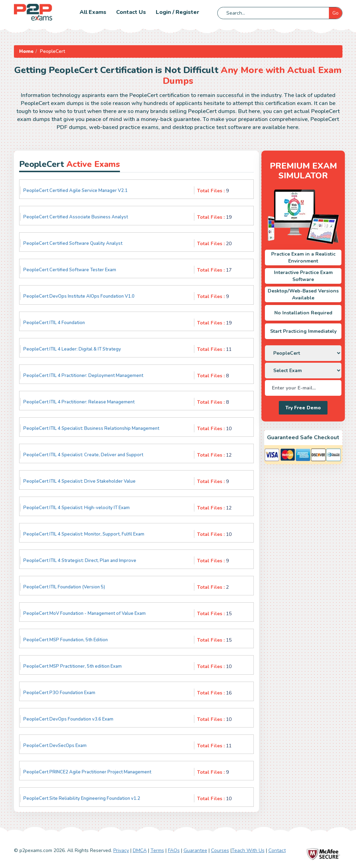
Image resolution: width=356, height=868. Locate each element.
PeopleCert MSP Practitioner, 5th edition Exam (72, 666)
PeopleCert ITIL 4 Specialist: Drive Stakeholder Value (79, 481)
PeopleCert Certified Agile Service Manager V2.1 (75, 191)
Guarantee (195, 850)
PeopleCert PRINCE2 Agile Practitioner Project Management (87, 772)
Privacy (121, 850)
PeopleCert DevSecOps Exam (55, 746)
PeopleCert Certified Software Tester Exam (70, 270)
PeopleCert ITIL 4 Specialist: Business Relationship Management (91, 428)
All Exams (93, 12)
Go (335, 13)
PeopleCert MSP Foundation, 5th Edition (66, 640)
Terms (157, 850)
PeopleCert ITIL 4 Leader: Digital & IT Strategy (72, 349)
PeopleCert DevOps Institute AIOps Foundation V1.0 (79, 296)
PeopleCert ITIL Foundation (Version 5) (64, 587)
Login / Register (177, 12)
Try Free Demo (303, 408)
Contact (277, 850)
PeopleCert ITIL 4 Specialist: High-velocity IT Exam (76, 508)
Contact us (131, 12)
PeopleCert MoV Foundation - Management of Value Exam (84, 613)
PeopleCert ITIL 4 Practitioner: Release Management (79, 402)
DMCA (140, 850)
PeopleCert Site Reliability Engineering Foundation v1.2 (82, 798)
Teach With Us (248, 850)
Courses (220, 850)
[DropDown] (303, 353)
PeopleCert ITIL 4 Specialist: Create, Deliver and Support (83, 455)
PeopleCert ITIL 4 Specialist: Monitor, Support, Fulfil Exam (84, 534)
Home (26, 51)
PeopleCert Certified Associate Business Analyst (76, 217)
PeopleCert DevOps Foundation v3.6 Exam (68, 719)
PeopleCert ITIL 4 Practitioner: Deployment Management (83, 376)
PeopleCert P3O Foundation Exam (59, 693)
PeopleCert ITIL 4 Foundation (54, 323)
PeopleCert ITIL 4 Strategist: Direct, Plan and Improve (80, 561)
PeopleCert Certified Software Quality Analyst (73, 243)
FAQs (174, 850)
